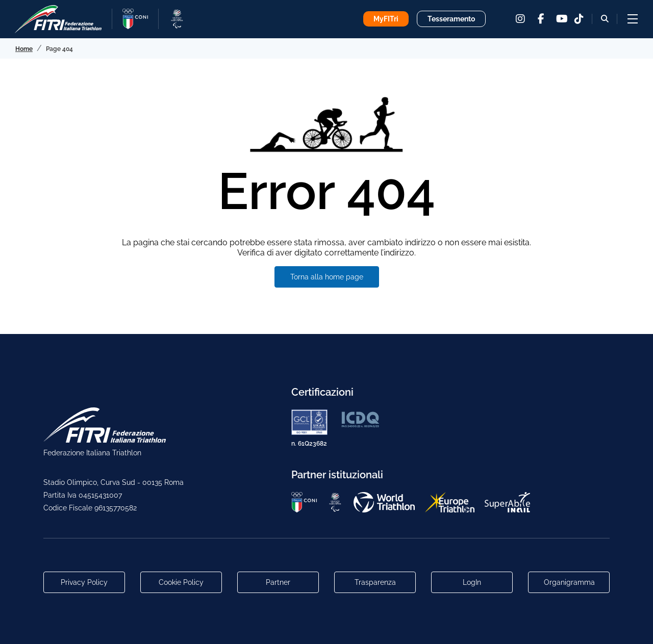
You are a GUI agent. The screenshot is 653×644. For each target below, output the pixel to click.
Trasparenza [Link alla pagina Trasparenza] (375, 582)
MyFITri (386, 19)
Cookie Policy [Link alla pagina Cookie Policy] (181, 582)
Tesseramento (451, 19)
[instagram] (520, 19)
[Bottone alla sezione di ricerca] (605, 19)
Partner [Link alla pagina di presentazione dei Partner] (278, 582)
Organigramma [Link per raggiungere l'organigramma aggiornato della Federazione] (569, 582)
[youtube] (561, 19)
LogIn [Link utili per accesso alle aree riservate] (472, 582)
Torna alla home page (327, 277)
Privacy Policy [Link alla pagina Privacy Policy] (84, 582)
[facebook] (541, 19)
